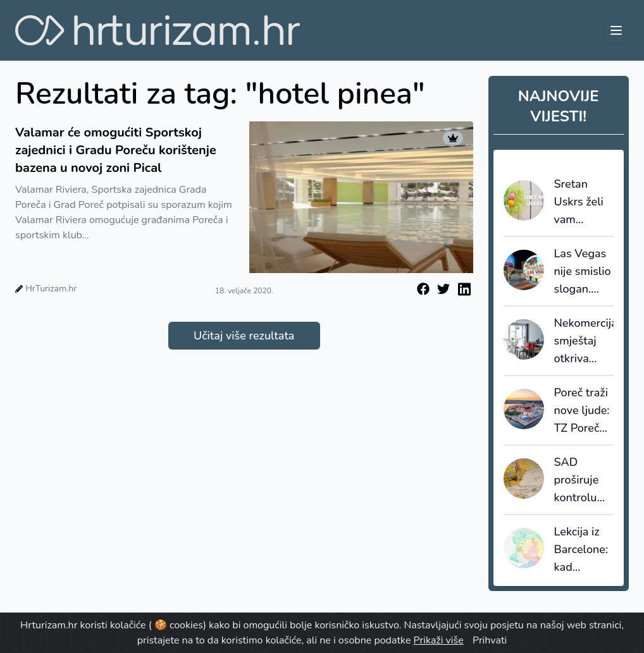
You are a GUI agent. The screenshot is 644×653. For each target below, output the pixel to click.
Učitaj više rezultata (244, 336)
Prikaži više (439, 640)
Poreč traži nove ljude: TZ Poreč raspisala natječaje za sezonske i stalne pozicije (582, 411)
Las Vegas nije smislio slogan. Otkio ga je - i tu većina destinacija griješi (584, 272)
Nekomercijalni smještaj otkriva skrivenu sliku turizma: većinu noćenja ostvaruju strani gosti (584, 341)
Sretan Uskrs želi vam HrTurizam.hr (584, 202)
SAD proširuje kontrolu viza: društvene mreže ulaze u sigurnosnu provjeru (583, 480)
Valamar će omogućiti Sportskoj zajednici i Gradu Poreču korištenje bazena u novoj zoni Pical (116, 150)
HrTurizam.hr (51, 289)
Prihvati (490, 640)
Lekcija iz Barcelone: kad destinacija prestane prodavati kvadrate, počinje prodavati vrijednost (581, 550)
